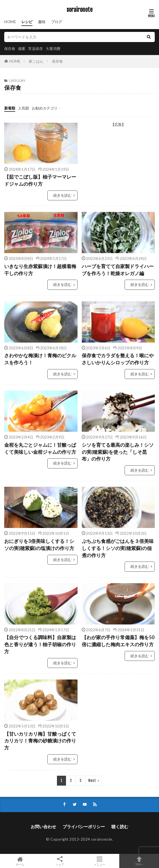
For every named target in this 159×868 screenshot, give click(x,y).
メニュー (99, 861)
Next (92, 781)
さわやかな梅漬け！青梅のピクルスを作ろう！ (40, 359)
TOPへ (139, 861)
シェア (60, 861)
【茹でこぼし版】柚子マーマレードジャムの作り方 (40, 180)
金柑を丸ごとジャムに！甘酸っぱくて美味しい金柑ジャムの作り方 (40, 449)
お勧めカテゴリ (45, 108)
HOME (10, 22)
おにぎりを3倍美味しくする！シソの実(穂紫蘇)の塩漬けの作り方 (39, 545)
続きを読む (62, 195)
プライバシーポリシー (84, 827)
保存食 (10, 49)
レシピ (27, 22)
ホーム (20, 861)
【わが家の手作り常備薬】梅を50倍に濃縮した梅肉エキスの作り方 (118, 641)
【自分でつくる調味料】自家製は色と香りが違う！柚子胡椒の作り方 (40, 645)
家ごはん (36, 61)
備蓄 (22, 49)
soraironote (79, 10)
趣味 (42, 22)
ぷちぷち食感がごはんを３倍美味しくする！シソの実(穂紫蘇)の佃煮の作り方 (118, 548)
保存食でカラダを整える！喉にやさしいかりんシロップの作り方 (118, 359)
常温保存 (36, 49)
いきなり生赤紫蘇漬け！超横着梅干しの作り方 (40, 270)
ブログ (57, 22)
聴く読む (120, 827)
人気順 (24, 108)
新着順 (10, 108)
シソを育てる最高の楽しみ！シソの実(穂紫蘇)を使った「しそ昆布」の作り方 (118, 452)
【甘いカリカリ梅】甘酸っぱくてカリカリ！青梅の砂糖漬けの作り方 (40, 741)
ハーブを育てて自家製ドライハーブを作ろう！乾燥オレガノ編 (118, 270)
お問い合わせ (43, 827)
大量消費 (53, 49)
